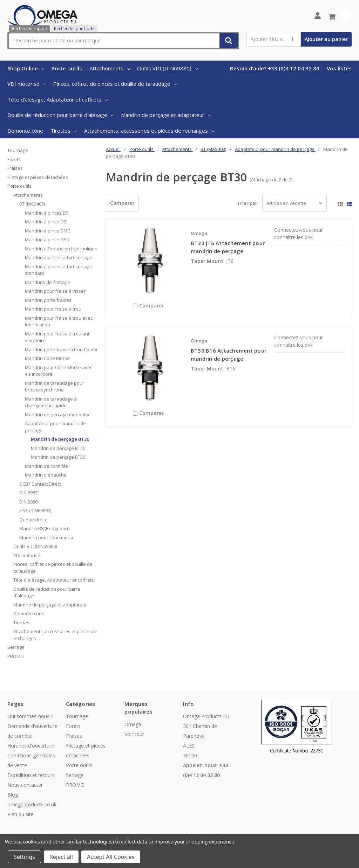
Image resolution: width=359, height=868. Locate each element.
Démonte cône (25, 131)
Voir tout (134, 734)
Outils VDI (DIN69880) (167, 68)
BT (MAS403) (32, 204)
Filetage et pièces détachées (38, 177)
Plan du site (21, 814)
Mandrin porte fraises (48, 300)
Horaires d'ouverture (31, 746)
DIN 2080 (28, 502)
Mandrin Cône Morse (47, 358)
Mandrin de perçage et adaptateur (166, 115)
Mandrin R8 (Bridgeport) (44, 528)
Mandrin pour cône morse (47, 537)
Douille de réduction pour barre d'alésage (60, 115)
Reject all (61, 857)
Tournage (18, 150)
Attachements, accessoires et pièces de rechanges (149, 131)
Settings (24, 857)
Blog (13, 795)
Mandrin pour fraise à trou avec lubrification (59, 321)
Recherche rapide (29, 29)
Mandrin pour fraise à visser (55, 291)
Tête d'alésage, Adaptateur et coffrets (57, 99)
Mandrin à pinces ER (46, 213)
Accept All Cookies (111, 857)
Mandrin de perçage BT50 (58, 457)
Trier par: (248, 203)
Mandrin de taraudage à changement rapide (51, 402)
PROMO (16, 656)
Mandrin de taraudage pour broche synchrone (55, 387)
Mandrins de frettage (48, 282)
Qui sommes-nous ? (30, 716)
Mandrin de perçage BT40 (58, 448)
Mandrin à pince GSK (47, 239)
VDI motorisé (27, 84)
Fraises (15, 168)
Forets (14, 159)
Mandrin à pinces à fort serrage (59, 257)
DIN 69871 (30, 493)
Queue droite (33, 520)
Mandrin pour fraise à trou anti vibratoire (58, 337)
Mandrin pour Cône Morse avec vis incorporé (59, 371)
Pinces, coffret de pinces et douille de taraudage (115, 84)
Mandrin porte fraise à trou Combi (61, 349)
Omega (133, 724)
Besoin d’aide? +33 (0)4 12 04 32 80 (275, 68)
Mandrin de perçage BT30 (60, 439)
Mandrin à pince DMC (48, 231)
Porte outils (67, 68)
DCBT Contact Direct (40, 484)
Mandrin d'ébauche (46, 475)
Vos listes (339, 68)
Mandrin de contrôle (46, 466)
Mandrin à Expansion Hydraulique (61, 249)
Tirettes (64, 131)
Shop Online (26, 68)
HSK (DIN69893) (35, 511)
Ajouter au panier (326, 39)
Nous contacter (25, 785)
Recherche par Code (74, 29)
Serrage (16, 647)
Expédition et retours (31, 775)
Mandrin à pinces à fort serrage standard (59, 270)
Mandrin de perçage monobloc (57, 415)
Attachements (110, 68)
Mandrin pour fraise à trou (53, 309)
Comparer (122, 203)
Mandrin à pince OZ (46, 222)
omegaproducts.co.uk (32, 804)
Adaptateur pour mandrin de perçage (55, 427)
